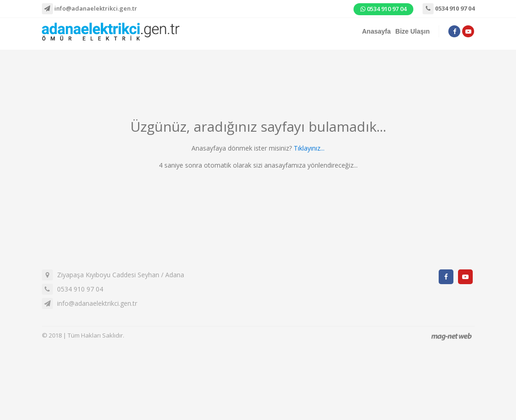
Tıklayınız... (309, 148)
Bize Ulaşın (413, 31)
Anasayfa (377, 31)
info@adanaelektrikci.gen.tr (90, 9)
